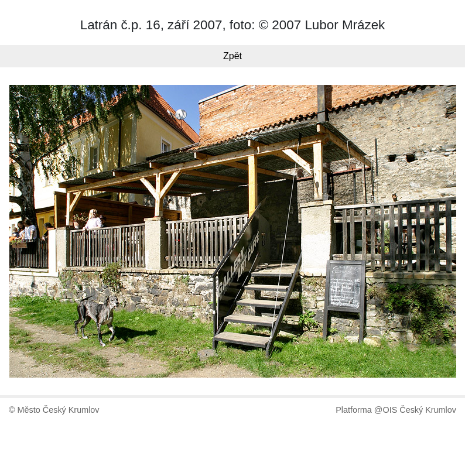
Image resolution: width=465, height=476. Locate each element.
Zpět (232, 56)
